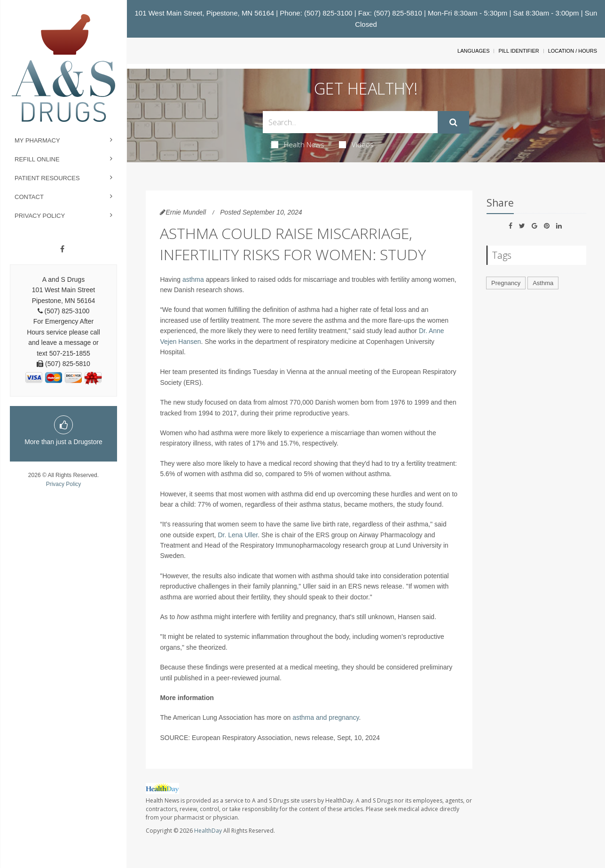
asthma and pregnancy (326, 717)
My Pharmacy (37, 140)
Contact (29, 197)
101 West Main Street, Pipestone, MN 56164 (205, 13)
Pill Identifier (519, 51)
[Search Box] (350, 122)
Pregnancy (506, 283)
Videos (356, 144)
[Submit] (453, 122)
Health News (298, 144)
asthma (193, 279)
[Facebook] (62, 249)
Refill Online (37, 159)
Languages (473, 51)
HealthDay (208, 831)
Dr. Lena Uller (238, 535)
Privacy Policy (40, 216)
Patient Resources (47, 178)
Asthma (543, 283)
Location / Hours (573, 51)
